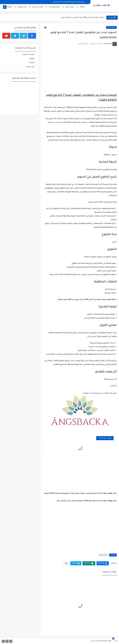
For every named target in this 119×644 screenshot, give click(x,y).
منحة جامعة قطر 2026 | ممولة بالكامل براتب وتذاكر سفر (79, 501)
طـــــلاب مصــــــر (101, 6)
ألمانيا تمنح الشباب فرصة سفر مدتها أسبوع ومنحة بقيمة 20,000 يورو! (73, 493)
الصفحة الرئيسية (28, 54)
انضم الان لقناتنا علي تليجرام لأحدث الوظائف (100, 393)
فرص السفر (70, 8)
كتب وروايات (22, 8)
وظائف (82, 8)
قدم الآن (113, 386)
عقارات (31, 62)
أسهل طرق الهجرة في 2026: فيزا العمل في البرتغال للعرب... (82, 18)
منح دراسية (30, 66)
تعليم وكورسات (54, 8)
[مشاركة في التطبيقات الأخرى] (66, 563)
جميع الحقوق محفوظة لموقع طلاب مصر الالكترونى (69, 2)
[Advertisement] (80, 67)
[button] (103, 563)
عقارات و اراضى (37, 8)
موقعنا (9, 8)
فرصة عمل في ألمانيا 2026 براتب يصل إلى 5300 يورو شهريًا (82, 300)
